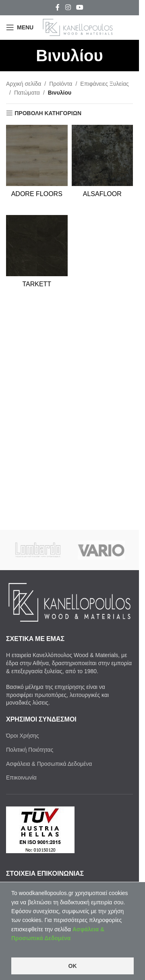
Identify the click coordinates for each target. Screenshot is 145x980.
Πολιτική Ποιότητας (30, 750)
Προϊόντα (61, 84)
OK (73, 966)
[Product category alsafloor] (103, 168)
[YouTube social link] (80, 7)
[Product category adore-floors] (37, 168)
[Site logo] (78, 27)
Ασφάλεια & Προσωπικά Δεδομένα (49, 764)
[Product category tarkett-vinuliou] (37, 258)
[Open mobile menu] (20, 27)
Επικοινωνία (21, 777)
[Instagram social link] (68, 7)
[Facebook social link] (58, 7)
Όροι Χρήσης (23, 736)
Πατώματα (27, 93)
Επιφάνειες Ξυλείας (104, 84)
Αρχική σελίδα (24, 84)
